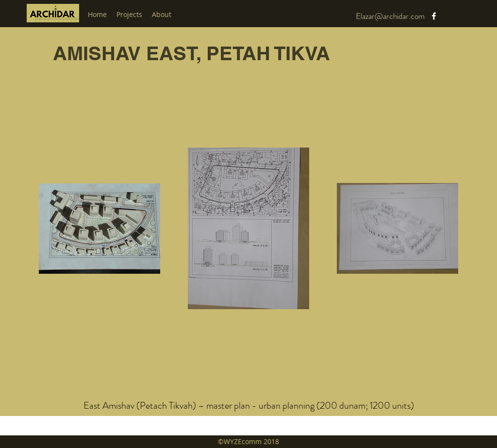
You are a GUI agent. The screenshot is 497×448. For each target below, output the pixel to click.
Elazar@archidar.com (390, 16)
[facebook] (434, 16)
